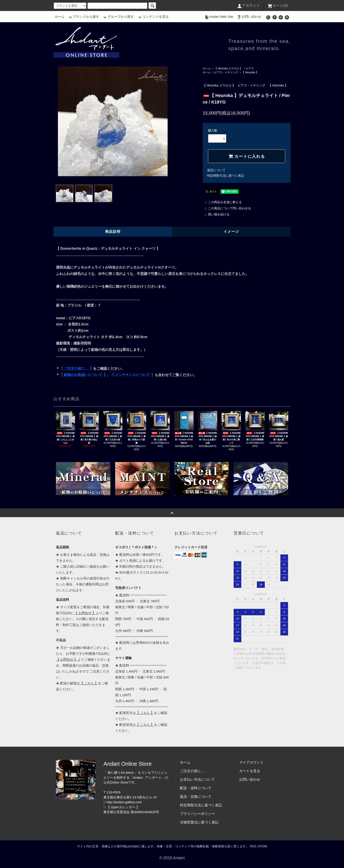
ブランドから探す (83, 17)
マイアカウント (251, 762)
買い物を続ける (216, 214)
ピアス (250, 68)
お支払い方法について (197, 779)
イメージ (231, 232)
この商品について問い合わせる (227, 208)
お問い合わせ (249, 17)
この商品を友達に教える (222, 202)
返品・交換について (196, 797)
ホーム (60, 17)
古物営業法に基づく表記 (199, 822)
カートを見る (250, 771)
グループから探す (118, 17)
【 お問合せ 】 (85, 613)
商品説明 (113, 232)
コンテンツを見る (153, 17)
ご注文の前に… (192, 771)
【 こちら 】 (89, 683)
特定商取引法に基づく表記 (226, 176)
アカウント (248, 5)
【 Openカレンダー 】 (123, 807)
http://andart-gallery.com (124, 802)
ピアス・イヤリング (226, 72)
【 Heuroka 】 (250, 72)
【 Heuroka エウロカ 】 (228, 68)
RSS (253, 846)
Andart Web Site (219, 17)
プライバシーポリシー (197, 814)
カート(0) (278, 5)
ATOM (263, 846)
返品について (216, 170)
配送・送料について (196, 788)
